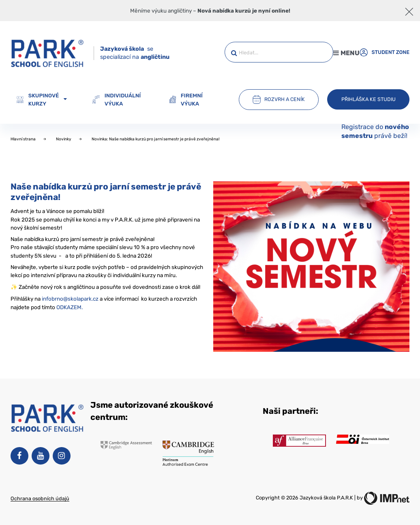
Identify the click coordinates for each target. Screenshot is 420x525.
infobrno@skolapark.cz (70, 299)
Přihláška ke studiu (369, 99)
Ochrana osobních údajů (40, 498)
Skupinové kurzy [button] (42, 99)
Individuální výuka (117, 99)
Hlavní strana (24, 139)
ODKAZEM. (70, 307)
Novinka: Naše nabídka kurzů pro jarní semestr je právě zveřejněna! (155, 139)
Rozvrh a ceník (279, 99)
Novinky (64, 139)
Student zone (385, 52)
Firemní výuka (186, 99)
